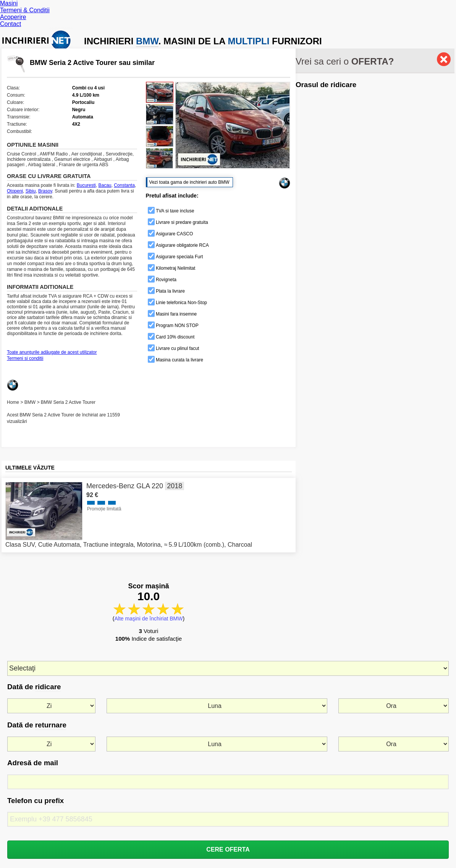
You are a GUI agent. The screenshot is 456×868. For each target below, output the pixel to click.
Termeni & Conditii (25, 10)
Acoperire (13, 17)
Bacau (105, 185)
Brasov (45, 191)
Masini (9, 3)
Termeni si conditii (25, 358)
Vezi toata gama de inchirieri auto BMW (189, 182)
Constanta (124, 185)
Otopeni (15, 191)
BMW (30, 402)
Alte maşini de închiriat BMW (149, 619)
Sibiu (31, 191)
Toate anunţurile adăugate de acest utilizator (52, 352)
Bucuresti (86, 185)
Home (13, 402)
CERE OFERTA (228, 849)
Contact (11, 24)
